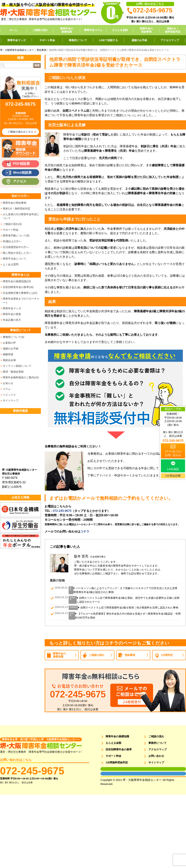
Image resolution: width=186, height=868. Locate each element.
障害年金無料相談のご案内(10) (21, 377)
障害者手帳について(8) (16, 236)
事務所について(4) (13, 337)
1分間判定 (167, 655)
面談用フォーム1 (108, 769)
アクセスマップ (170, 40)
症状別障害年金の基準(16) (18, 287)
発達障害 (72, 598)
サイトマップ (11, 400)
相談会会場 (9, 360)
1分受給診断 (173, 476)
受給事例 (130, 655)
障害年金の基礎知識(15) (17, 281)
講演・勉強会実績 (13, 372)
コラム (7, 389)
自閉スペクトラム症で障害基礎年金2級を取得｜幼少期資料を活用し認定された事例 (129, 608)
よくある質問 (11, 264)
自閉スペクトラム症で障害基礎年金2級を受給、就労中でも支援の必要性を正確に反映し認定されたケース (128, 600)
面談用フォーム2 (108, 774)
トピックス (9, 395)
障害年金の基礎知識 (67, 30)
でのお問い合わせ (173, 453)
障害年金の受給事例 (146, 30)
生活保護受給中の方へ (16, 247)
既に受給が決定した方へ (17, 253)
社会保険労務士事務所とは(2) (20, 293)
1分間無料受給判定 (117, 762)
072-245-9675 (62, 511)
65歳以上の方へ (12, 241)
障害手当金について (15, 259)
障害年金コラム (93, 30)
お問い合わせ (156, 756)
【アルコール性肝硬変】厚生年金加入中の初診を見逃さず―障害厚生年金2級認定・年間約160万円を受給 (128, 616)
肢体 (70, 589)
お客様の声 (9, 343)
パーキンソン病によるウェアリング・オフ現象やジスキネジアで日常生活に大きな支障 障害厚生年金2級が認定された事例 (127, 590)
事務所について (78, 40)
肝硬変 (71, 614)
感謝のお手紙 (139, 40)
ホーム (13, 30)
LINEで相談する (109, 40)
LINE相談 (173, 469)
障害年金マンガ (17, 40)
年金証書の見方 (12, 320)
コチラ (85, 531)
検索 (37, 65)
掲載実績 (8, 354)
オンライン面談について (17, 366)
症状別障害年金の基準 (119, 749)
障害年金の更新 (12, 314)
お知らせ (8, 383)
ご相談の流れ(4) (12, 224)
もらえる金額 (120, 30)
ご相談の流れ (40, 30)
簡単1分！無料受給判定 (173, 30)
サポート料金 (47, 40)
